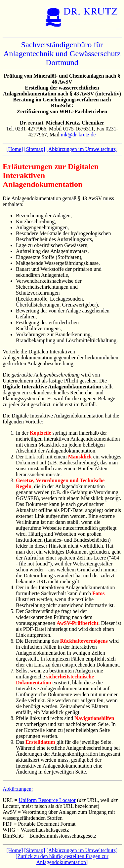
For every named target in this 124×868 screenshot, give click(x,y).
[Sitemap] (35, 149)
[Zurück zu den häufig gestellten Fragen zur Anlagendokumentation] (62, 859)
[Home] (15, 149)
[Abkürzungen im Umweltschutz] (82, 149)
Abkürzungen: (18, 789)
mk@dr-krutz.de (78, 135)
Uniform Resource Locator (47, 800)
